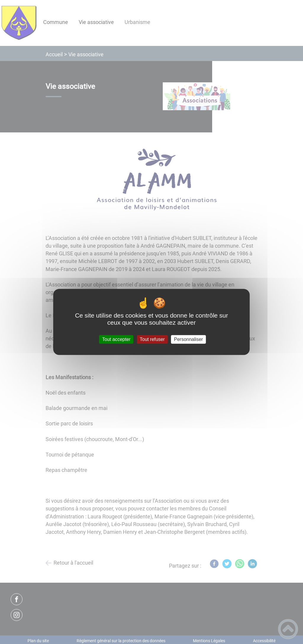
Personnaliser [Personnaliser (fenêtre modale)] (188, 339)
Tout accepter (116, 339)
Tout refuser (152, 339)
